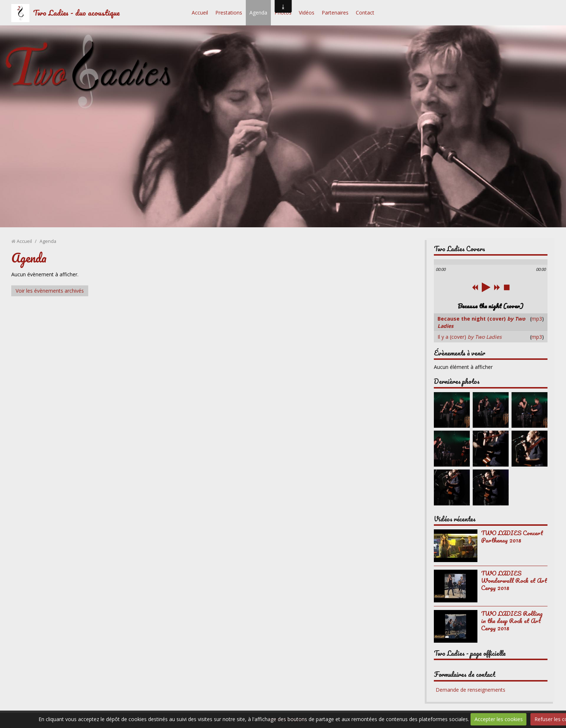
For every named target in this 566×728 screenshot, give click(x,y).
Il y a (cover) (470, 337)
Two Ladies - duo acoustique (76, 13)
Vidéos (307, 13)
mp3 (537, 319)
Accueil (200, 13)
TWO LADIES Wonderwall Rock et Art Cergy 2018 (514, 580)
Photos (283, 13)
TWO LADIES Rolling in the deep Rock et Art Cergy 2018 (512, 621)
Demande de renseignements (471, 690)
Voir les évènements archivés (50, 291)
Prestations (229, 13)
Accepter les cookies (499, 719)
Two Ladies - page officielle (470, 653)
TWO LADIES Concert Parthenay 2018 (512, 536)
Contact (365, 13)
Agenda (258, 13)
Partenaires (335, 13)
